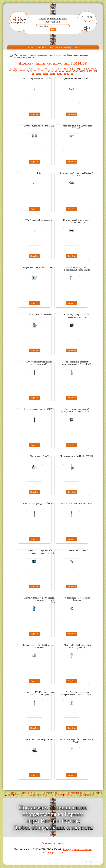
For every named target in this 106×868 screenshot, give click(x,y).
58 (47, 74)
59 (51, 74)
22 (74, 69)
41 (53, 71)
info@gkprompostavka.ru (77, 849)
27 (92, 69)
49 (81, 71)
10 (32, 69)
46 (70, 71)
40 (49, 71)
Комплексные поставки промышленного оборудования (38, 55)
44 (63, 71)
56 (40, 74)
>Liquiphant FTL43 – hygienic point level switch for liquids (40, 693)
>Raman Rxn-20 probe (77, 551)
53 (95, 71)
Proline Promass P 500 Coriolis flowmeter (77, 599)
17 (57, 69)
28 (95, 69)
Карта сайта (84, 862)
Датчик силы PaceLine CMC (77, 79)
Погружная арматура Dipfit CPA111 (40, 409)
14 (46, 69)
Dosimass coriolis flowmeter (40, 315)
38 (42, 71)
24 (81, 69)
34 (28, 71)
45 (67, 71)
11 (36, 69)
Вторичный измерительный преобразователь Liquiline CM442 (40, 552)
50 (84, 71)
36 (35, 71)
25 (85, 69)
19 (64, 69)
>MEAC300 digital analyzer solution (40, 739)
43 (60, 71)
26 (88, 69)
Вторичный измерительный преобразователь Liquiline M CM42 (77, 410)
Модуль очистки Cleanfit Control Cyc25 (40, 267)
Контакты (75, 47)
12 (39, 69)
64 (68, 74)
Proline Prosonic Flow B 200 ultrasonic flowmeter (40, 646)
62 (61, 74)
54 (33, 74)
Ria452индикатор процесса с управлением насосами (77, 316)
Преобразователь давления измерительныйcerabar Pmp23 (77, 269)
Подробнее (34, 114)
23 (78, 69)
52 (91, 71)
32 (21, 71)
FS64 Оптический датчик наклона (40, 220)
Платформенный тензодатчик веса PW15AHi (77, 127)
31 (17, 71)
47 (74, 71)
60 (54, 74)
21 (71, 69)
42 (56, 71)
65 (72, 74)
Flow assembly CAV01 (40, 456)
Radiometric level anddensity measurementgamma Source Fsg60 (77, 363)
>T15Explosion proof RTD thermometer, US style (77, 741)
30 (14, 71)
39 (46, 71)
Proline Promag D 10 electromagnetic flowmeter (40, 599)
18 (60, 69)
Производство (40, 47)
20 (67, 69)
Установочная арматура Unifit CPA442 (40, 503)
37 (39, 71)
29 (10, 71)
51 (88, 71)
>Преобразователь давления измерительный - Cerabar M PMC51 (77, 693)
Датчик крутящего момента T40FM (40, 126)
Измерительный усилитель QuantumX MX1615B (77, 174)
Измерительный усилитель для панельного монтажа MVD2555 (77, 221)
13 (43, 69)
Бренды (50, 47)
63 (65, 74)
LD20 (40, 173)
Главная (30, 47)
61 (58, 74)
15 (50, 69)
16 (53, 69)
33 (24, 71)
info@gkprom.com (53, 852)
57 (44, 74)
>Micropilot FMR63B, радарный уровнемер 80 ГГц (77, 646)
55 (37, 74)
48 (77, 71)
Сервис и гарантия (62, 47)
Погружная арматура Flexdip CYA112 (77, 456)
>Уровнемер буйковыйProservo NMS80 (40, 79)
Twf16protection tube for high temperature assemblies (40, 363)
